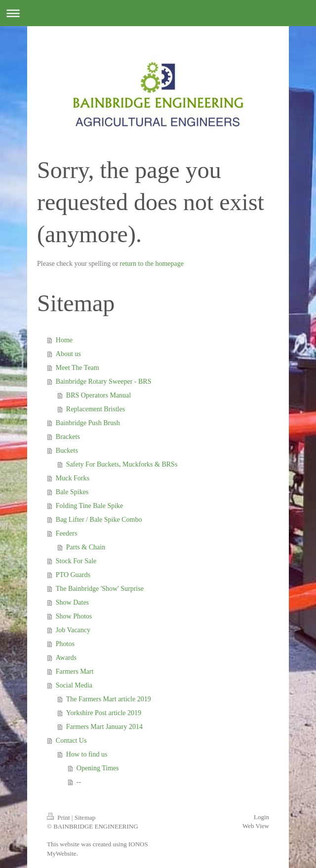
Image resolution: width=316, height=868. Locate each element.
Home (64, 340)
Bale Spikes (72, 492)
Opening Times (98, 768)
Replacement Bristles (96, 409)
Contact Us (71, 741)
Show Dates (72, 602)
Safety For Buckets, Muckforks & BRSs (122, 464)
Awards (66, 658)
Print (59, 817)
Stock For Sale (76, 561)
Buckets (67, 451)
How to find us (87, 754)
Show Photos (74, 616)
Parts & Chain (86, 547)
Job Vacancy (73, 630)
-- (79, 782)
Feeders (67, 533)
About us (68, 354)
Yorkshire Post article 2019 (104, 713)
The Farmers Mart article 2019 (109, 699)
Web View (256, 826)
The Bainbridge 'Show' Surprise (100, 589)
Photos (65, 644)
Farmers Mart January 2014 (104, 727)
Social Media (74, 685)
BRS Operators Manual (99, 395)
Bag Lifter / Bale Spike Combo (99, 520)
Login (261, 817)
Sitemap (85, 817)
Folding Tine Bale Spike (90, 506)
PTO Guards (73, 575)
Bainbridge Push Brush (88, 423)
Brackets (68, 437)
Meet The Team (78, 368)
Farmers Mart (75, 671)
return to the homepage (152, 264)
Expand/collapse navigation (158, 13)
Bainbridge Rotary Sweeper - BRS (104, 381)
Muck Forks (73, 478)
